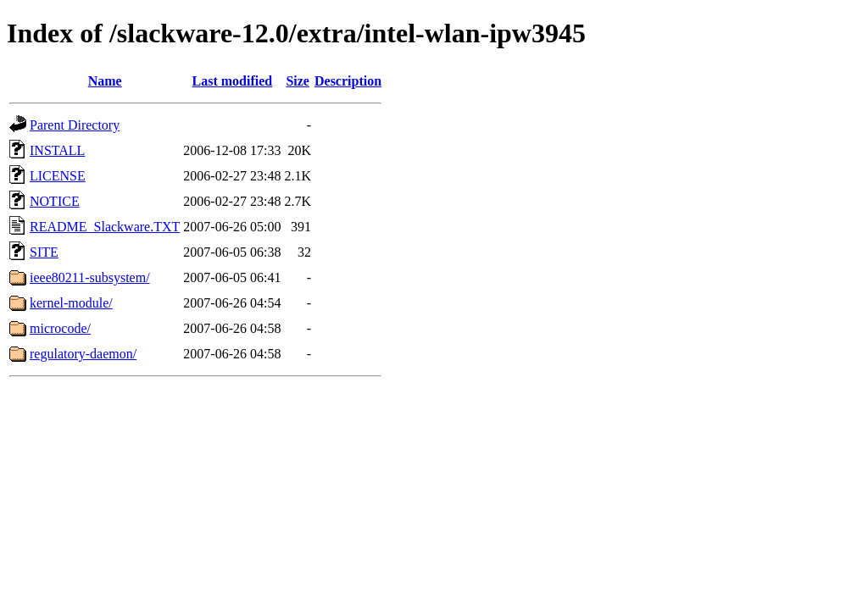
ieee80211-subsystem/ (90, 277)
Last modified (233, 81)
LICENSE (58, 176)
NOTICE (55, 201)
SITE (44, 252)
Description (348, 81)
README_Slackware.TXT (105, 227)
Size (298, 81)
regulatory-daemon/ (83, 354)
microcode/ (60, 328)
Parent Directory (75, 125)
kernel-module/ (71, 303)
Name (105, 81)
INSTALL (57, 150)
